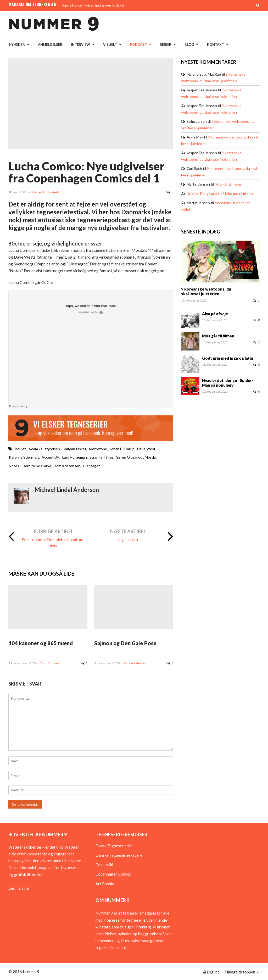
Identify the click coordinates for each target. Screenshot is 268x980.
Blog (189, 44)
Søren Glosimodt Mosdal (136, 457)
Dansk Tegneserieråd (114, 846)
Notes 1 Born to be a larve (30, 466)
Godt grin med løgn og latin (228, 358)
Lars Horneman (75, 457)
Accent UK (51, 457)
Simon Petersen (135, 663)
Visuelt (110, 44)
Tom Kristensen (67, 466)
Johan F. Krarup (122, 449)
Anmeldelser (50, 44)
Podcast (138, 44)
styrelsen (52, 449)
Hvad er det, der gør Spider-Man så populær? (228, 383)
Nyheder (17, 44)
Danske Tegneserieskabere (119, 855)
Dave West (146, 449)
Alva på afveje (215, 314)
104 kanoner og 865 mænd (41, 643)
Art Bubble (105, 884)
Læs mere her (19, 888)
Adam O (35, 449)
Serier (166, 44)
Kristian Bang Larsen (203, 194)
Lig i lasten (128, 539)
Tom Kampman (51, 663)
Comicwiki (104, 865)
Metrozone (98, 449)
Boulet (20, 449)
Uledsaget (91, 466)
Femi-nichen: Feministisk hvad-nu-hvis (53, 542)
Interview (80, 44)
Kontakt (216, 44)
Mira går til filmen (228, 184)
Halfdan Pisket (74, 449)
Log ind (211, 972)
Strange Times (102, 457)
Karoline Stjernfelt (24, 457)
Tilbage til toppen (242, 972)
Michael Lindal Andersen (49, 192)
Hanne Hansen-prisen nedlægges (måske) (93, 5)
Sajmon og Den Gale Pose (125, 643)
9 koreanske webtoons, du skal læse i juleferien (206, 291)
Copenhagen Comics (113, 874)
